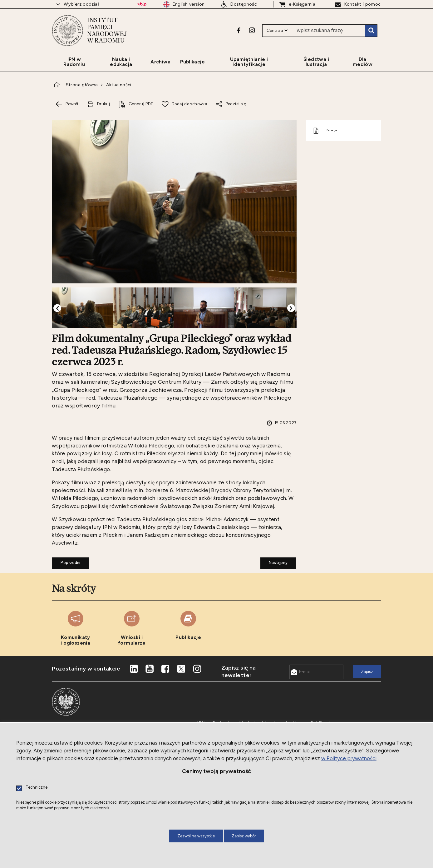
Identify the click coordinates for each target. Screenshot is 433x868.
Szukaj (371, 31)
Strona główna (82, 85)
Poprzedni (66, 561)
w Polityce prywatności (349, 758)
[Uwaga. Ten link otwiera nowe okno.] (239, 30)
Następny (274, 561)
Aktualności (119, 85)
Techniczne (37, 788)
